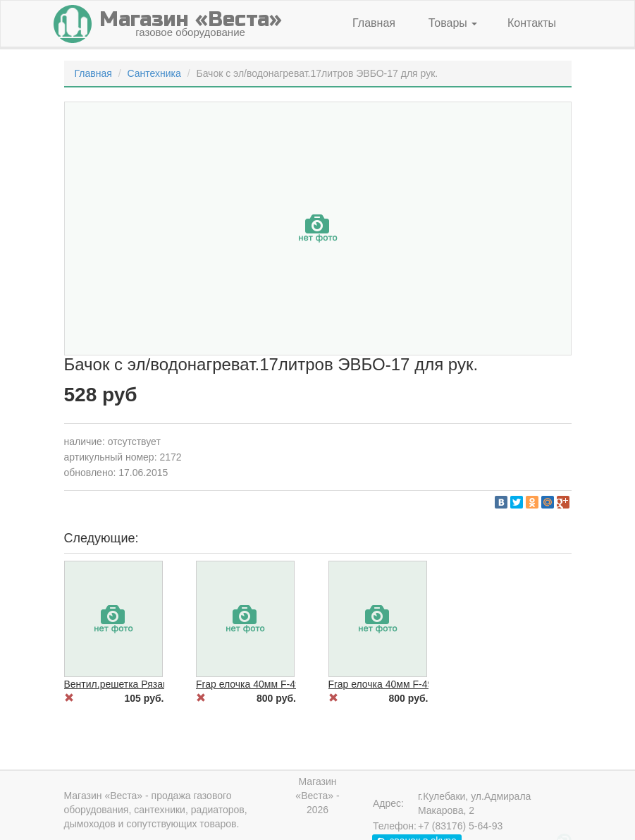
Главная (374, 23)
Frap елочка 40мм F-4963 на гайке (407, 684)
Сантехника (154, 73)
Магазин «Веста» (104, 796)
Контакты (532, 23)
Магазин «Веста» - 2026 (317, 796)
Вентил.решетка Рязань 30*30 (133, 684)
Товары (453, 23)
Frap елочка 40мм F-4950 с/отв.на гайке (287, 684)
